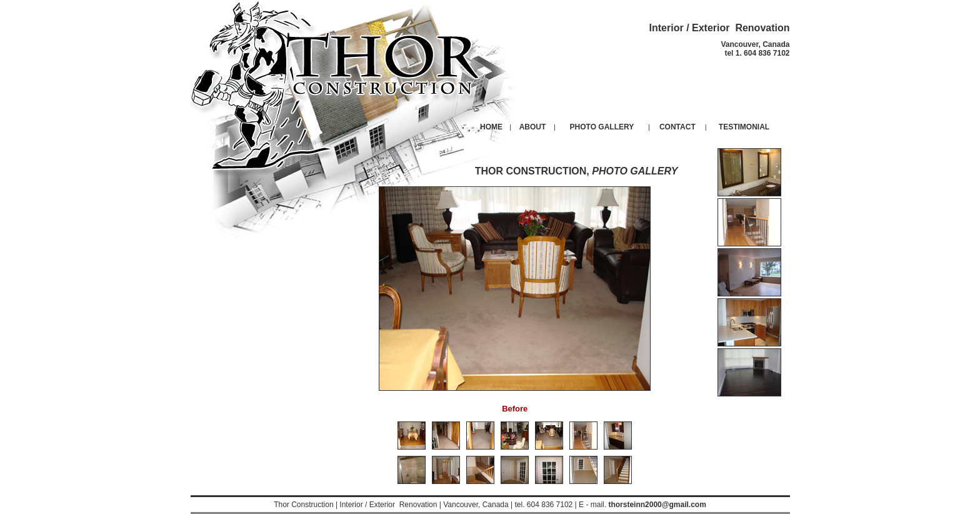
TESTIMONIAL (744, 127)
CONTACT (677, 127)
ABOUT (533, 127)
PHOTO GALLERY (602, 127)
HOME (491, 127)
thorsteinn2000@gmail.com (657, 505)
